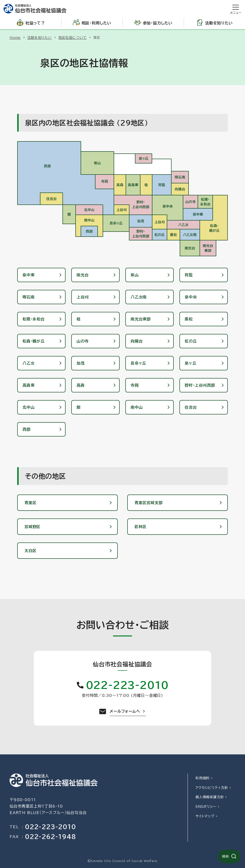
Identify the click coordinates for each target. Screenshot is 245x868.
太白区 (30, 551)
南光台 (83, 275)
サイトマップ (205, 816)
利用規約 (203, 778)
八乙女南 (139, 297)
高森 (81, 385)
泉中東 (28, 275)
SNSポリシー (206, 807)
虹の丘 (191, 341)
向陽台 (137, 341)
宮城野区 (32, 527)
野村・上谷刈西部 (200, 385)
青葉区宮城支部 (149, 503)
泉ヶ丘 (190, 363)
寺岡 (135, 385)
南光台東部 (141, 319)
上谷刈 (83, 297)
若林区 (140, 527)
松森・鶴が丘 (34, 341)
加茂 (81, 363)
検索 (225, 856)
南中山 (137, 407)
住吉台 (191, 407)
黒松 (189, 319)
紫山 (135, 275)
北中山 (28, 407)
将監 (189, 275)
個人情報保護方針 (210, 797)
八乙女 (28, 363)
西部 (27, 429)
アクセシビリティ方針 (212, 788)
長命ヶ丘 (138, 363)
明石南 (28, 297)
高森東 (28, 385)
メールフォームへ (125, 711)
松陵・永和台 (34, 319)
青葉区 (30, 503)
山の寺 (83, 341)
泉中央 (191, 297)
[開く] (236, 9)
